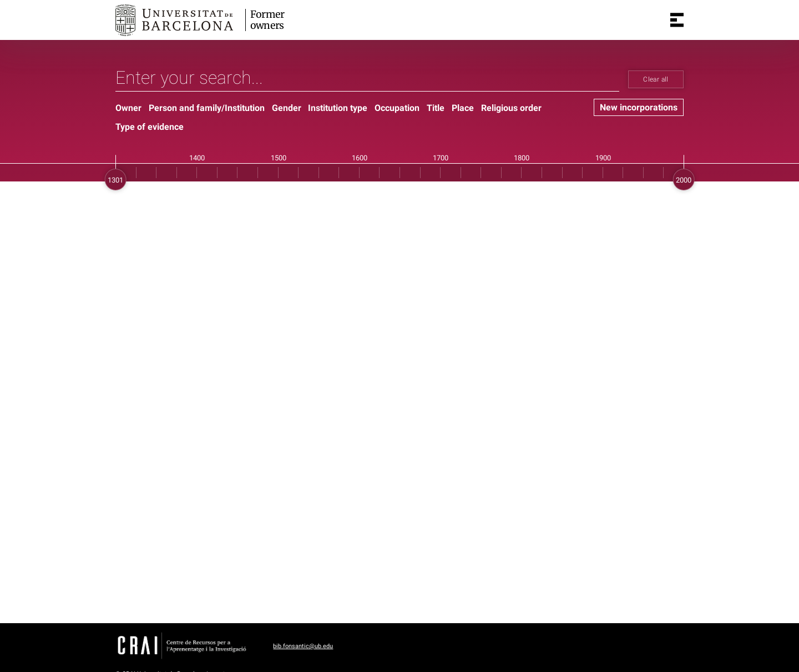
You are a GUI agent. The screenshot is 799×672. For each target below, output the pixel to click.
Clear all (656, 79)
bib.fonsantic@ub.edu (303, 646)
